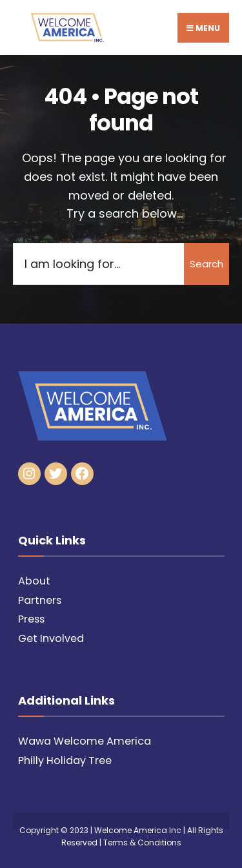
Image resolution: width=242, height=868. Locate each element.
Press (31, 619)
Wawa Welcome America (85, 741)
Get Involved (51, 638)
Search (207, 264)
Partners (40, 600)
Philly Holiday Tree (65, 760)
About (34, 581)
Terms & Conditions (142, 842)
